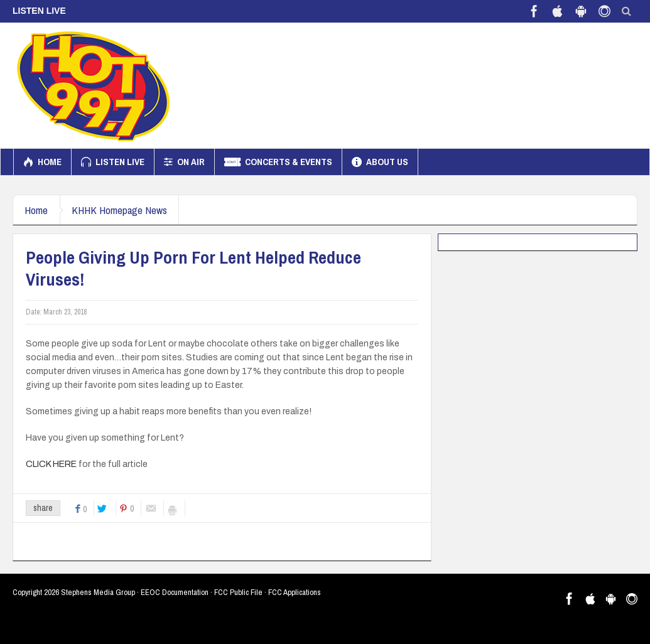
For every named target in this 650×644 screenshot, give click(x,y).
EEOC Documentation (175, 592)
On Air (184, 162)
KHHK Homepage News (122, 210)
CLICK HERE (51, 464)
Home (42, 162)
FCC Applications (295, 592)
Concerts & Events (278, 162)
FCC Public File (238, 592)
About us (380, 162)
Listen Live (113, 162)
